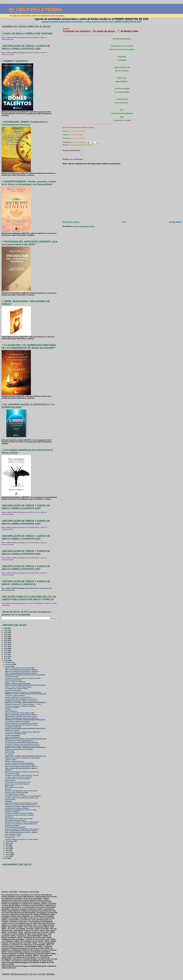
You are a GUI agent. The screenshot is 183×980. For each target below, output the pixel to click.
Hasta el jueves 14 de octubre (14, 787)
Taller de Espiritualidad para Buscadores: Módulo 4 (21, 831)
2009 (6, 858)
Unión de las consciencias (13, 690)
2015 (6, 650)
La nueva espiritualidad (12, 735)
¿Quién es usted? (11, 760)
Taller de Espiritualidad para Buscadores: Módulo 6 (21, 670)
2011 (6, 658)
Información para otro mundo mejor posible (19, 819)
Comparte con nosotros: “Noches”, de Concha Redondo (23, 692)
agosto (8, 843)
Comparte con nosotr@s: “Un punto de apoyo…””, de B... (23, 704)
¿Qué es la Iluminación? (13, 737)
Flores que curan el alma (13, 836)
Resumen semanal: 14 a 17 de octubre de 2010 (20, 765)
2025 (6, 630)
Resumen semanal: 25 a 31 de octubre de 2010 (20, 668)
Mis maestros (9, 817)
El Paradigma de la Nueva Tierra (15, 820)
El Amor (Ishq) (10, 751)
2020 (6, 640)
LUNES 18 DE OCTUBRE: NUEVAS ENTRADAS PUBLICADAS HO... (26, 756)
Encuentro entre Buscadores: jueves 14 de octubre (21, 791)
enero (8, 856)
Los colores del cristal (12, 774)
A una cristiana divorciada (13, 680)
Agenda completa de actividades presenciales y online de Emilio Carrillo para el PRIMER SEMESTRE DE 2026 (92, 22)
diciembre (9, 662)
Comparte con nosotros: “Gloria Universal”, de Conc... (22, 775)
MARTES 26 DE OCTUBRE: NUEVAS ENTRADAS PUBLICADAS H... (26, 703)
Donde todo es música (12, 730)
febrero (8, 854)
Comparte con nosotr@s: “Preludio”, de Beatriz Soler (22, 822)
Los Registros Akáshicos (13, 727)
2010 (6, 660)
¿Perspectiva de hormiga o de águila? (17, 808)
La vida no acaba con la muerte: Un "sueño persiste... (22, 839)
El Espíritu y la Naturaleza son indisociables (19, 749)
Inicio (124, 222)
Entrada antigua (175, 222)
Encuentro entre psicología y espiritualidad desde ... (22, 824)
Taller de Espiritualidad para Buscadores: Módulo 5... (22, 715)
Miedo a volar (9, 786)
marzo (8, 852)
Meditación (9, 801)
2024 (6, 632)
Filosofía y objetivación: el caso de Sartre (18, 697)
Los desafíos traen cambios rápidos (16, 689)
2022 (6, 636)
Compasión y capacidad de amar (15, 734)
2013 (6, 654)
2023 (6, 634)
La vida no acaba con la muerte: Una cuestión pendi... (22, 798)
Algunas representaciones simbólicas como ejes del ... (22, 772)
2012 (6, 656)
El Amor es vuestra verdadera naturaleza (18, 684)
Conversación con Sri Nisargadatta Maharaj (19, 741)
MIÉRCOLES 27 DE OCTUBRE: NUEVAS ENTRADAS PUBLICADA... (26, 694)
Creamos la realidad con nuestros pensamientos (20, 706)
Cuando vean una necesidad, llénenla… (18, 784)
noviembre (9, 664)
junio (7, 847)
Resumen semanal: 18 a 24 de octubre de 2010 (20, 713)
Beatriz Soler (73, 145)
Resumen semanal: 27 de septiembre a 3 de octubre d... (23, 829)
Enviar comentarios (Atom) (84, 226)
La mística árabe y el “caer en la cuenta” (18, 779)
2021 (6, 638)
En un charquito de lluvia (13, 834)
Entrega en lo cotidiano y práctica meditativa (19, 813)
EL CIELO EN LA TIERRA (36, 10)
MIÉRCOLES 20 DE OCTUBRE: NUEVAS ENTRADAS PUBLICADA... (26, 739)
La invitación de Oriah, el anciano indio (17, 722)
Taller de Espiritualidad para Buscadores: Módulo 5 (21, 767)
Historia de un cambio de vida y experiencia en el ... (21, 805)
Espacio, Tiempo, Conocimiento (15, 682)
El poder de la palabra (12, 826)
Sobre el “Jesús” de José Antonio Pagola (18, 687)
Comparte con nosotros (85, 145)
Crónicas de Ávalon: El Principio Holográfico (19, 763)
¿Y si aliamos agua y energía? (15, 794)
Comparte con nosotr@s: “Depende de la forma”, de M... (23, 806)
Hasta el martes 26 (11, 711)
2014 (6, 652)
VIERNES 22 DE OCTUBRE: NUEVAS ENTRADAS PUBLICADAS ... (26, 720)
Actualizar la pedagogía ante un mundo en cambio (21, 810)
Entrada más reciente (71, 222)
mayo (7, 849)
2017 (6, 646)
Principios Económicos (12, 812)
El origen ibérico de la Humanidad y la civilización (21, 699)
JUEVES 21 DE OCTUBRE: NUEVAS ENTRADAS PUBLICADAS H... (26, 729)
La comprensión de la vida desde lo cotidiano (19, 815)
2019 (6, 642)
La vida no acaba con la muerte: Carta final (19, 777)
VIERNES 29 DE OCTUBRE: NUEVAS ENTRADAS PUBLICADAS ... (26, 675)
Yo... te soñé (9, 755)
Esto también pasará (12, 677)
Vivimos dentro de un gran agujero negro (18, 782)
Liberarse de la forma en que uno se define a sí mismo (22, 744)
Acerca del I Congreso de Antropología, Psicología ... (22, 803)
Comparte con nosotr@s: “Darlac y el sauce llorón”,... (22, 701)
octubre (8, 666)
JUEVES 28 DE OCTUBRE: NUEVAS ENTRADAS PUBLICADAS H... (26, 685)
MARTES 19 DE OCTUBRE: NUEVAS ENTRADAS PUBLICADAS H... (26, 748)
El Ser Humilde (10, 753)
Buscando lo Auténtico (12, 708)
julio (7, 845)
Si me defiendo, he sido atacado (15, 827)
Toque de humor (10, 781)
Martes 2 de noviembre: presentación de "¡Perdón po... (22, 671)
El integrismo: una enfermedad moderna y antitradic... (22, 742)
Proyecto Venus (10, 838)
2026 (6, 628)
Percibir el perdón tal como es (15, 761)
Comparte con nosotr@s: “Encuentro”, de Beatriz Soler (23, 758)
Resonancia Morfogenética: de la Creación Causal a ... (22, 725)
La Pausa (8, 710)
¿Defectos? (9, 770)
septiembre (9, 841)
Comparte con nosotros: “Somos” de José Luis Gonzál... (23, 678)
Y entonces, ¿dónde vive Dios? (15, 696)
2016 (6, 648)
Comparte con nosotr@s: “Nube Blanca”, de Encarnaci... (23, 746)
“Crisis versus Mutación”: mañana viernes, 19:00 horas (23, 732)
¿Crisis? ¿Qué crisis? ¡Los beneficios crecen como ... (22, 723)
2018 (6, 644)
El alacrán (8, 789)
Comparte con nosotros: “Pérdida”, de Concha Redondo (23, 796)
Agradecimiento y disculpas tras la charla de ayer (21, 716)
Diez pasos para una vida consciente (17, 793)
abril (7, 851)
